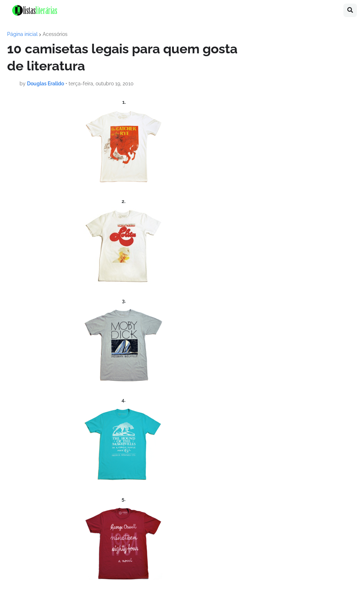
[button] (350, 10)
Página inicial (22, 34)
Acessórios (55, 34)
